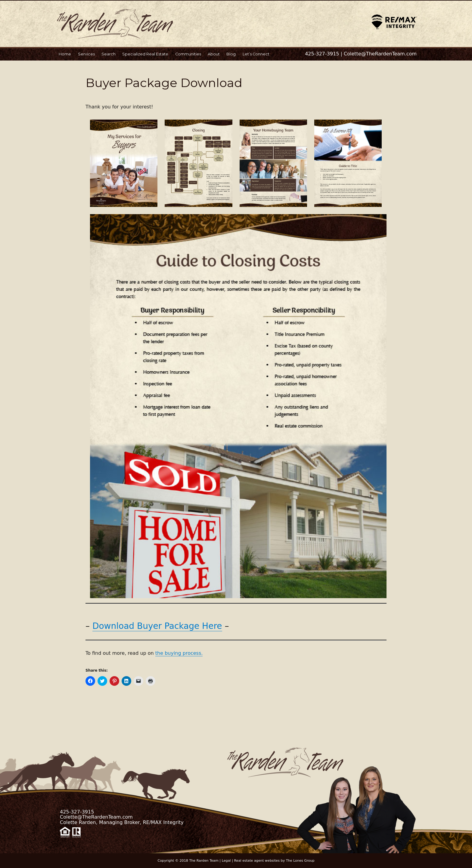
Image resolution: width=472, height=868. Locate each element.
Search (109, 54)
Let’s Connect (256, 54)
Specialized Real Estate (145, 54)
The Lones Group (300, 861)
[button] (124, 163)
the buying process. (179, 653)
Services (86, 54)
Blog (231, 54)
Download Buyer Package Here (157, 626)
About (214, 54)
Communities (188, 54)
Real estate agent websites (257, 861)
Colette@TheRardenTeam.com (380, 54)
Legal (226, 861)
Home (65, 54)
